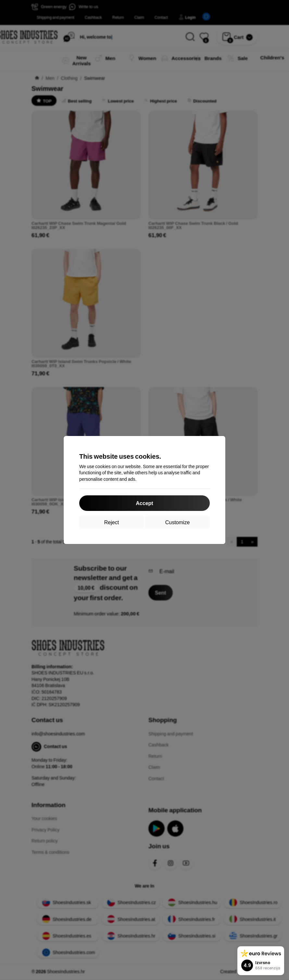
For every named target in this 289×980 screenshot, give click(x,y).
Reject (112, 522)
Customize (178, 522)
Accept (144, 503)
